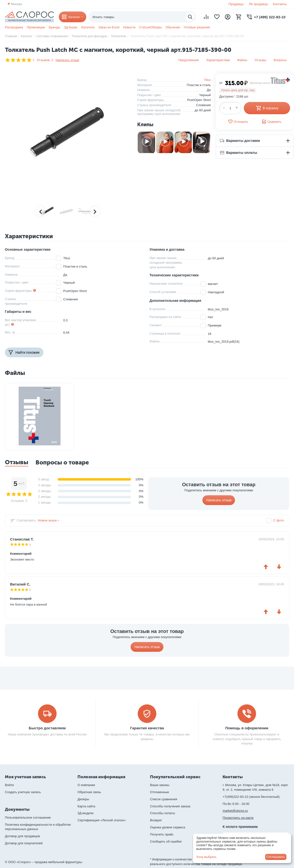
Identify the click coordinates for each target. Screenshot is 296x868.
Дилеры (83, 799)
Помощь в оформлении (247, 728)
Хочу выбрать (206, 857)
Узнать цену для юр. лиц (238, 90)
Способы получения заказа (170, 806)
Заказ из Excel (109, 27)
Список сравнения (164, 799)
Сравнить (272, 122)
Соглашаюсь (276, 857)
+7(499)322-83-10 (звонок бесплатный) (251, 797)
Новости (129, 27)
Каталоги (88, 27)
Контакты (280, 4)
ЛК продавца (258, 4)
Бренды (55, 27)
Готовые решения (197, 27)
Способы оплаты (162, 813)
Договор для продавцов (22, 836)
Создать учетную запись (23, 792)
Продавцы (236, 4)
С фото (279, 520)
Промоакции (36, 27)
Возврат (156, 820)
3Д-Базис (71, 27)
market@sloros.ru (235, 811)
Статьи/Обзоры (151, 27)
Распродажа (14, 27)
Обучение (173, 27)
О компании (86, 785)
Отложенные (159, 792)
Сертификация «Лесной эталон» (102, 820)
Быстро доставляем (47, 728)
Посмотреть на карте (238, 818)
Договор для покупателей (24, 843)
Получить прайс (162, 834)
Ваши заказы (160, 785)
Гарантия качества (147, 728)
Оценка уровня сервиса (167, 827)
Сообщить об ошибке (166, 841)
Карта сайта (86, 806)
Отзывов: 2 (45, 60)
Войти (9, 785)
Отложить (238, 122)
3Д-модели (85, 813)
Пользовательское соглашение (28, 817)
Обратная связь (89, 792)
